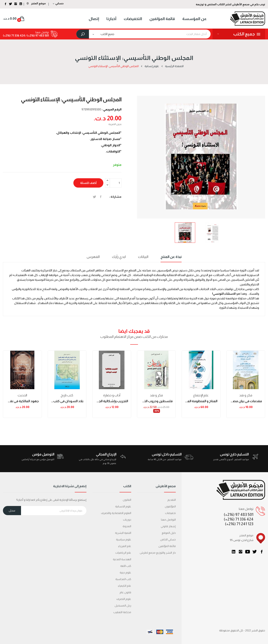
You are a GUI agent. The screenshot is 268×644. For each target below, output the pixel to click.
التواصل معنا (168, 520)
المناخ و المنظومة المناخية (201, 401)
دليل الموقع (169, 533)
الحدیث (22, 395)
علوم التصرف (124, 599)
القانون (127, 500)
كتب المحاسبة (123, 579)
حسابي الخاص (168, 539)
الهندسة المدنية (122, 559)
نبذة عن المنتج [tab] (171, 257)
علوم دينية (125, 572)
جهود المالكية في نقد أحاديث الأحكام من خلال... (22, 401)
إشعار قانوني (168, 526)
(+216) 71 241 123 (239, 524)
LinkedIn (234, 552)
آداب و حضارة (112, 395)
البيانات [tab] (143, 257)
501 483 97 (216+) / (37, 36)
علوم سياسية (124, 539)
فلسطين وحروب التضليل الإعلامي (156, 401)
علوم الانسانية (123, 506)
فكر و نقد (156, 395)
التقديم (172, 500)
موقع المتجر (36, 3)
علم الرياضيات (123, 553)
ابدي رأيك (119, 257)
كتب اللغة (126, 566)
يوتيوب (248, 552)
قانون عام (125, 592)
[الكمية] (116, 183)
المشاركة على (101, 197)
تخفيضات (170, 513)
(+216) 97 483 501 (239, 515)
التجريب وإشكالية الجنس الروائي (112, 401)
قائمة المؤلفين (167, 546)
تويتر (255, 552)
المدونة (127, 526)
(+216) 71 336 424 (239, 519)
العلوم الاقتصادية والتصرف (116, 513)
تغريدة (94, 197)
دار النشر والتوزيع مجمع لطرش (158, 553)
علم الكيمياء (125, 586)
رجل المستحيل (123, 606)
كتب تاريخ (67, 395)
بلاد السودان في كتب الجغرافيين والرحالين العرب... (67, 401)
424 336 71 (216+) (14, 36)
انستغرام (241, 552)
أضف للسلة (88, 183)
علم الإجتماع (201, 395)
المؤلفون (170, 506)
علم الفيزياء (125, 546)
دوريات (127, 520)
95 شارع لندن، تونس (242, 540)
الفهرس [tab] (93, 257)
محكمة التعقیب (122, 612)
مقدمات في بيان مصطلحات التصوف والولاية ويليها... (246, 401)
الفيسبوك (262, 552)
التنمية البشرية (123, 533)
